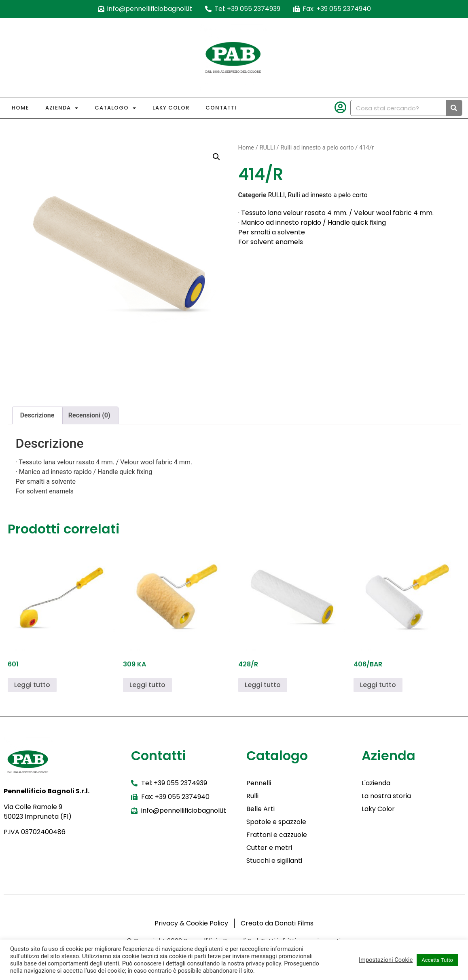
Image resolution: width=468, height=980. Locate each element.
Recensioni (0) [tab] (89, 415)
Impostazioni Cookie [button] (386, 960)
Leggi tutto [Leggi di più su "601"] (32, 685)
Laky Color (171, 108)
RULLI (267, 148)
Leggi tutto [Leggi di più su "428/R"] (263, 685)
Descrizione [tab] (37, 415)
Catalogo (115, 108)
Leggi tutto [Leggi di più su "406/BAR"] (378, 685)
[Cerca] (454, 108)
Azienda (62, 108)
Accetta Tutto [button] (437, 960)
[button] (216, 157)
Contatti (221, 108)
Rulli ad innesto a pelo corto (317, 148)
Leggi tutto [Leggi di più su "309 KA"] (147, 685)
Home (20, 108)
